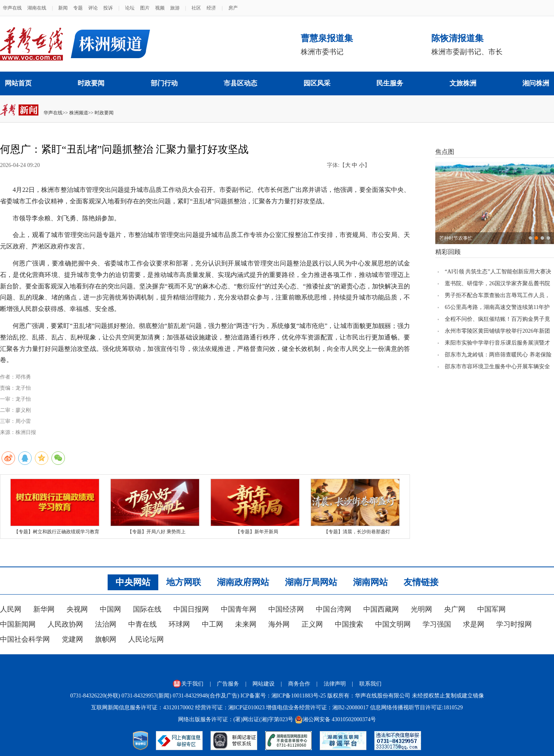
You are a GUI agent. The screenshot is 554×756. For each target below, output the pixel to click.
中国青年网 (239, 609)
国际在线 (147, 609)
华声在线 (12, 8)
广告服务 (228, 684)
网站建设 (264, 684)
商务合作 (299, 684)
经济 (211, 8)
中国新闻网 (18, 624)
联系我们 (370, 684)
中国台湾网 (334, 609)
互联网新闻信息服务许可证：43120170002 (142, 708)
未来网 (246, 624)
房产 (233, 8)
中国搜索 (349, 624)
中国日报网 (191, 609)
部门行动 (164, 83)
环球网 (179, 624)
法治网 (106, 624)
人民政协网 (65, 624)
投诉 (108, 8)
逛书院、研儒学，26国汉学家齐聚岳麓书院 (497, 283)
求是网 (474, 624)
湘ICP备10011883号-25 (299, 696)
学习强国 (437, 624)
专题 (78, 8)
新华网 (44, 609)
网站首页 (18, 83)
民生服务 (390, 83)
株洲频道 (79, 113)
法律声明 (335, 684)
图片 (145, 8)
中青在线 (142, 624)
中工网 (212, 624)
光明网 (421, 609)
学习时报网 (514, 624)
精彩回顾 (448, 252)
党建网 (72, 639)
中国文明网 (393, 624)
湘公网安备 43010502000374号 (336, 720)
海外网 (279, 624)
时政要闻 (91, 83)
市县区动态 (240, 83)
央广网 (455, 609)
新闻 (63, 8)
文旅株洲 (463, 83)
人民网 (11, 609)
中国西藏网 (381, 609)
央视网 (77, 609)
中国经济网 (286, 609)
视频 (160, 8)
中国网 (110, 609)
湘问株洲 (536, 83)
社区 (196, 8)
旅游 (175, 8)
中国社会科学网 (25, 639)
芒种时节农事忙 (456, 238)
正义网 (312, 624)
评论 (93, 8)
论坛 (130, 8)
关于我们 (188, 684)
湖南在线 (37, 8)
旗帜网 (106, 639)
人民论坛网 (146, 639)
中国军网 (491, 609)
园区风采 (317, 83)
